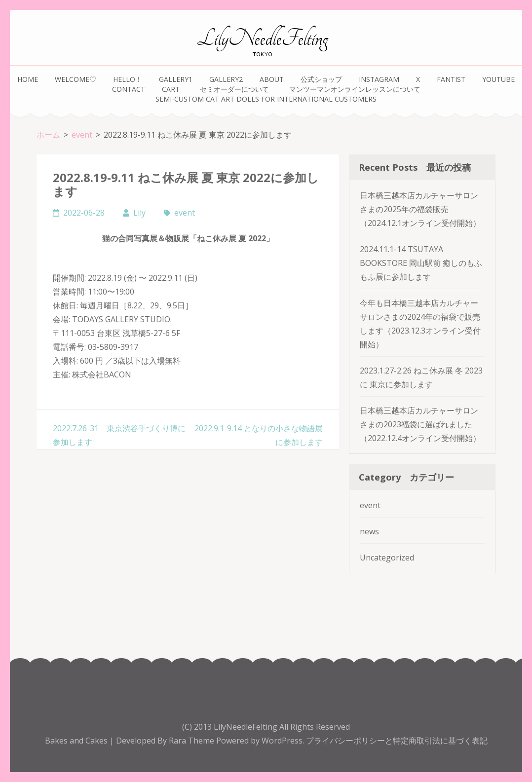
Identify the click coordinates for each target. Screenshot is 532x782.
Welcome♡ (76, 79)
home (28, 79)
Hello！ (128, 79)
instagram (379, 79)
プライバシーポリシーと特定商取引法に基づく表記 (397, 741)
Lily (139, 213)
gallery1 (176, 79)
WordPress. (283, 741)
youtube (498, 79)
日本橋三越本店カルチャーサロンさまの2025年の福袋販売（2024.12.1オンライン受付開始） (420, 209)
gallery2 (226, 79)
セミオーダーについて (236, 89)
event (185, 213)
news (369, 531)
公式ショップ (321, 79)
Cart (171, 89)
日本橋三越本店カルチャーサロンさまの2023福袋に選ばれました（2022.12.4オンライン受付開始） (420, 424)
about (272, 79)
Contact (129, 89)
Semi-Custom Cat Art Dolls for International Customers (266, 99)
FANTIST (451, 79)
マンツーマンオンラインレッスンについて (355, 89)
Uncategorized (387, 558)
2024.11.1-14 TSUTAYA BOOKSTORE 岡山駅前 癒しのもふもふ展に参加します (421, 263)
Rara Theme (192, 741)
